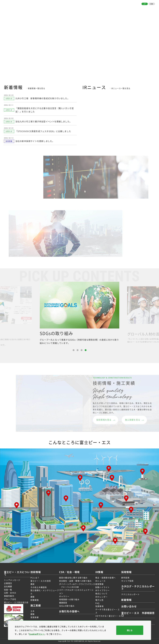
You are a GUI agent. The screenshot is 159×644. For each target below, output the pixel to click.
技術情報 (72, 8)
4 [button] (86, 350)
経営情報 (99, 584)
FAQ (97, 603)
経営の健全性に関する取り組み (73, 578)
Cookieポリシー (37, 634)
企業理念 (8, 583)
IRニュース (100, 581)
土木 (32, 611)
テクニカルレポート (130, 594)
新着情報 (126, 600)
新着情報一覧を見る (37, 88)
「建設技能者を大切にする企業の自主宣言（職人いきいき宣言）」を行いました (45, 110)
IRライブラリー (103, 590)
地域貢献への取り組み (69, 599)
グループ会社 (10, 599)
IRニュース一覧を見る (121, 88)
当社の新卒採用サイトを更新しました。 (35, 141)
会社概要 (8, 586)
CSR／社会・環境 (96, 8)
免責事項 (99, 606)
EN (152, 4)
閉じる (130, 630)
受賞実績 (35, 617)
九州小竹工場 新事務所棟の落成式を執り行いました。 (42, 98)
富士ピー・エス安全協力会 (16, 602)
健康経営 (63, 603)
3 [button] (82, 350)
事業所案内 (9, 596)
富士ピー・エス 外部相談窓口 (138, 614)
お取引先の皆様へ (132, 8)
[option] (79, 313)
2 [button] (78, 350)
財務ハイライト (102, 587)
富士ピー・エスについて (54, 8)
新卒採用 (125, 578)
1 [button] (74, 350)
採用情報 (117, 8)
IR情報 (109, 8)
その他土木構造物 (39, 587)
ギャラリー (64, 596)
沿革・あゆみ (10, 593)
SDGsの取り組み (67, 606)
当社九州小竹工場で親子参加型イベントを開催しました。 (44, 121)
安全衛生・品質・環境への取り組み (75, 581)
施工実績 (82, 8)
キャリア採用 (127, 581)
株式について (101, 593)
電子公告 (99, 600)
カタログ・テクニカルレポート (138, 588)
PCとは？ (35, 578)
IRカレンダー (101, 597)
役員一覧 (8, 590)
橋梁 (32, 584)
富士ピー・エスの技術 (41, 581)
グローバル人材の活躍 (70, 587)
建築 (32, 597)
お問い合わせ (148, 8)
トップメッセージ (12, 580)
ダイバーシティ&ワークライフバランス (77, 584)
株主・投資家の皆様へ (106, 578)
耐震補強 (35, 600)
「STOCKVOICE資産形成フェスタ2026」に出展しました (43, 131)
